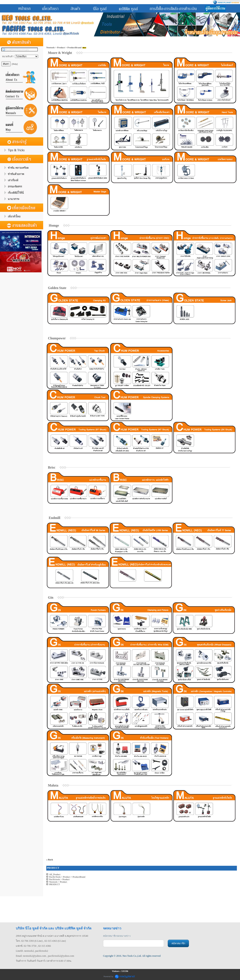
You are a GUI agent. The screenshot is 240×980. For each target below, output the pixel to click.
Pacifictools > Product (59, 879)
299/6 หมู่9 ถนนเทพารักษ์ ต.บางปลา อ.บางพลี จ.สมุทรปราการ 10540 (52, 936)
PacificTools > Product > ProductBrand (67, 877)
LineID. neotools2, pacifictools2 (32, 951)
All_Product (55, 874)
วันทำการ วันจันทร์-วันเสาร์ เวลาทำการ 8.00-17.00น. (44, 961)
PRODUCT (54, 884)
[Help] (15, 64)
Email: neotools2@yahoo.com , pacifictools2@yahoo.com (45, 956)
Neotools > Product (58, 882)
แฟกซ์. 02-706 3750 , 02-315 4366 (33, 946)
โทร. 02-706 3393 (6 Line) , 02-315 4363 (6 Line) (41, 941)
